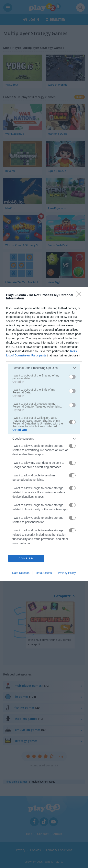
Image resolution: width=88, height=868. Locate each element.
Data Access (44, 573)
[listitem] (44, 368)
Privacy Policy (67, 573)
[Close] (80, 295)
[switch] (72, 377)
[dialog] (44, 434)
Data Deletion (21, 573)
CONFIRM (26, 558)
